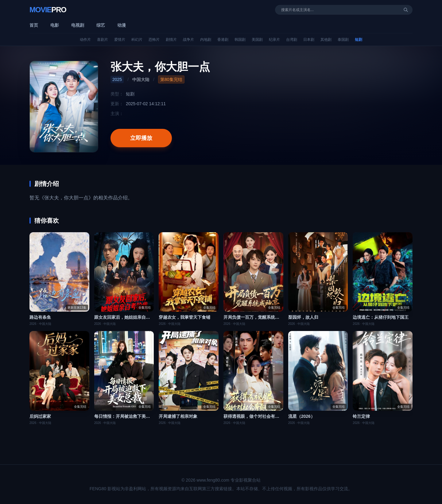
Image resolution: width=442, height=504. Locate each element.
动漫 (122, 25)
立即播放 (141, 138)
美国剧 (257, 40)
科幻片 (137, 40)
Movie (48, 10)
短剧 (359, 40)
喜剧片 (103, 40)
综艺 (101, 25)
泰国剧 (343, 40)
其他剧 (326, 40)
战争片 (188, 40)
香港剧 (223, 40)
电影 (55, 25)
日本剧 (309, 40)
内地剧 (206, 40)
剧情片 (171, 40)
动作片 (85, 40)
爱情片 (120, 40)
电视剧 (78, 25)
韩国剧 (240, 40)
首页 (34, 25)
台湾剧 (292, 40)
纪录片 (274, 40)
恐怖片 (154, 40)
